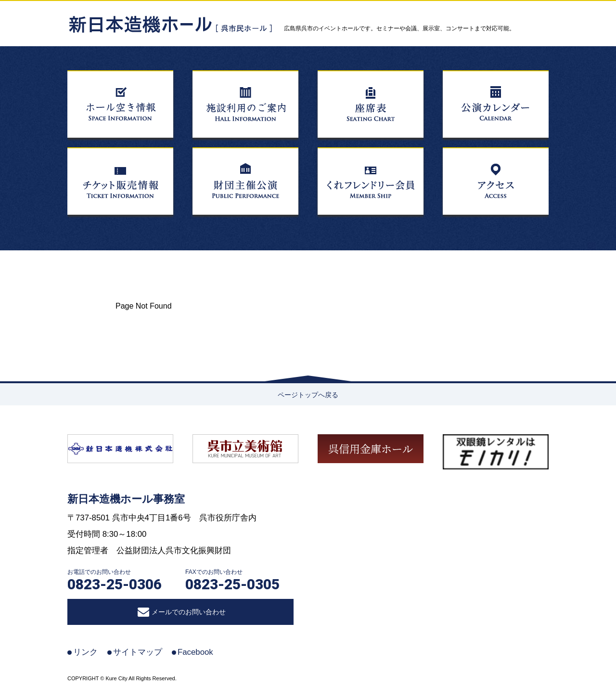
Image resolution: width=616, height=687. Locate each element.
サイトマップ (138, 652)
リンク (85, 652)
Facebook (195, 652)
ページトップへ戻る (308, 395)
